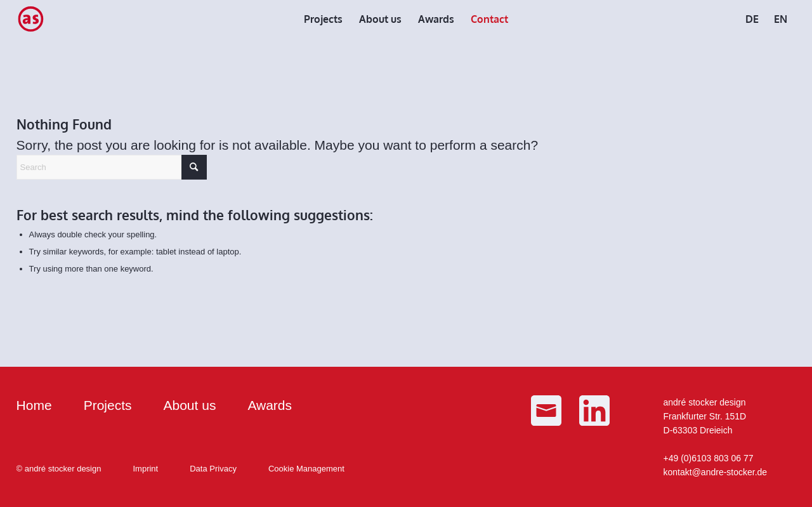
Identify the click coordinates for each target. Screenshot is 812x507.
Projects (108, 405)
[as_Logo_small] (30, 19)
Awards (270, 405)
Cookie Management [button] (306, 469)
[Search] (112, 167)
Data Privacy (213, 469)
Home (34, 405)
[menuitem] (323, 19)
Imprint (145, 469)
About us (189, 405)
